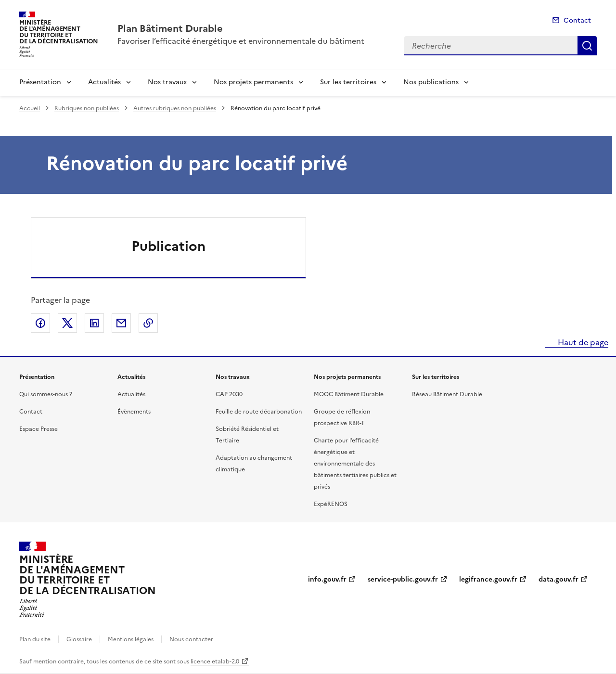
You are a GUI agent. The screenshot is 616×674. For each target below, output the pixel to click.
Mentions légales (131, 639)
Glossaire (79, 639)
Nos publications (431, 82)
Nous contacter (191, 639)
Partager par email (121, 323)
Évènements (134, 412)
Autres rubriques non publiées (175, 108)
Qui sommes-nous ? (46, 394)
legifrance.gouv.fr (488, 579)
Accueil (30, 108)
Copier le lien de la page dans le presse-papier (148, 323)
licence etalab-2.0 (215, 661)
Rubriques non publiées (87, 108)
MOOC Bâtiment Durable (349, 394)
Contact (577, 20)
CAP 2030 (229, 394)
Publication (168, 246)
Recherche (587, 46)
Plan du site (35, 639)
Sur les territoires (348, 82)
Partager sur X (67, 323)
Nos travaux (167, 82)
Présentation (40, 82)
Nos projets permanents (253, 82)
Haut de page (582, 342)
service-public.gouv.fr (403, 579)
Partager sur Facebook (40, 323)
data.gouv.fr (558, 579)
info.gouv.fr (327, 579)
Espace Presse (38, 429)
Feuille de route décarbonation (259, 412)
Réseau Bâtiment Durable (447, 394)
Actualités (104, 82)
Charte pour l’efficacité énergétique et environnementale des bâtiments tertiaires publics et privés (355, 464)
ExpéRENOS (331, 504)
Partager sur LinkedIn (94, 323)
